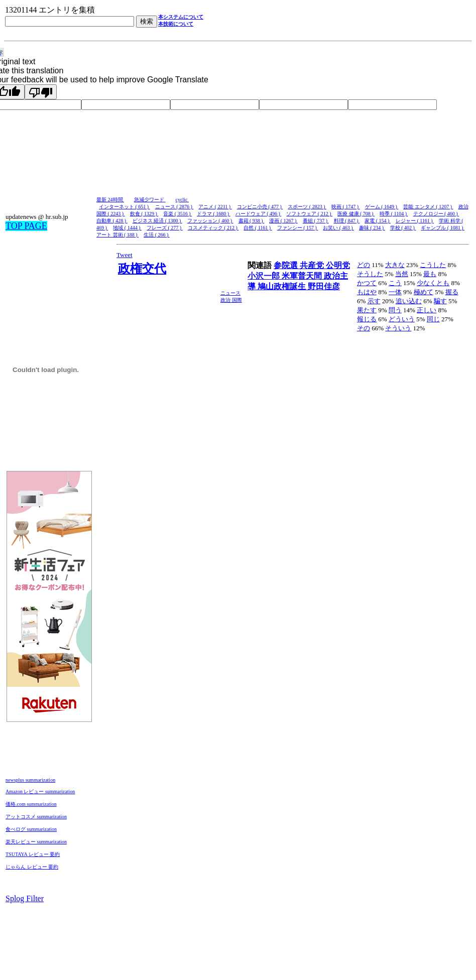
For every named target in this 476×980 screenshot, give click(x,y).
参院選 (287, 265)
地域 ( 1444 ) (127, 228)
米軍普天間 (303, 276)
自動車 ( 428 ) (112, 221)
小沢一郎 (265, 276)
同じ (433, 319)
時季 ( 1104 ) (394, 214)
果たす (367, 310)
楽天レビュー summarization (36, 842)
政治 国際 (231, 300)
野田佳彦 (324, 286)
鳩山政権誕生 (283, 286)
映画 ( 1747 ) (346, 207)
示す (374, 301)
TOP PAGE (26, 226)
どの (364, 265)
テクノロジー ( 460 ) (436, 214)
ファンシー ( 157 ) (298, 228)
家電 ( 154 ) (378, 221)
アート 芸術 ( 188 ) (117, 235)
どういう (402, 319)
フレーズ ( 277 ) (165, 228)
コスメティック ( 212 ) (213, 228)
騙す (440, 301)
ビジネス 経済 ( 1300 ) (157, 221)
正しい (427, 310)
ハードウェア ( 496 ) (259, 214)
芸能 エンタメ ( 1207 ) (428, 207)
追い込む (409, 301)
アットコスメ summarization (36, 817)
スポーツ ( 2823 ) (307, 207)
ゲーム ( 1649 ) (382, 207)
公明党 (338, 265)
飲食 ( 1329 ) (144, 214)
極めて (424, 292)
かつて (367, 283)
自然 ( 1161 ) (258, 228)
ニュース (230, 293)
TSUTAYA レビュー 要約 (33, 854)
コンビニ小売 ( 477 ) (260, 207)
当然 (402, 274)
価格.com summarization (31, 804)
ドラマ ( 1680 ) (214, 214)
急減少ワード (150, 200)
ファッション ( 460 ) (210, 221)
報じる (367, 319)
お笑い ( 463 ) (338, 228)
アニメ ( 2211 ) (215, 207)
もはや (367, 292)
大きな (395, 265)
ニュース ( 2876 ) (174, 207)
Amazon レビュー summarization (40, 791)
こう (395, 283)
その (364, 328)
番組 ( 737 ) (316, 221)
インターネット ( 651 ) (125, 207)
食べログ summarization (31, 829)
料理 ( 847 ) (347, 221)
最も (430, 274)
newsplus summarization (30, 780)
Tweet (125, 255)
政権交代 (142, 269)
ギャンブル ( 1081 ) (443, 228)
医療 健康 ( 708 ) (356, 214)
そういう (398, 328)
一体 (395, 292)
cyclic (182, 200)
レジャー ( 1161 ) (415, 221)
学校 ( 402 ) (403, 228)
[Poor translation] (41, 92)
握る (452, 292)
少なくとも (433, 283)
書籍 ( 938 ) (252, 221)
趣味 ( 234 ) (372, 228)
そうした (370, 274)
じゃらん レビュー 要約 (32, 867)
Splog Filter (25, 898)
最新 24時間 (110, 200)
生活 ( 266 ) (157, 235)
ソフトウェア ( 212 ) (309, 214)
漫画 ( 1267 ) (283, 221)
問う (395, 310)
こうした (433, 265)
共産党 (313, 265)
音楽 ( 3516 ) (177, 214)
